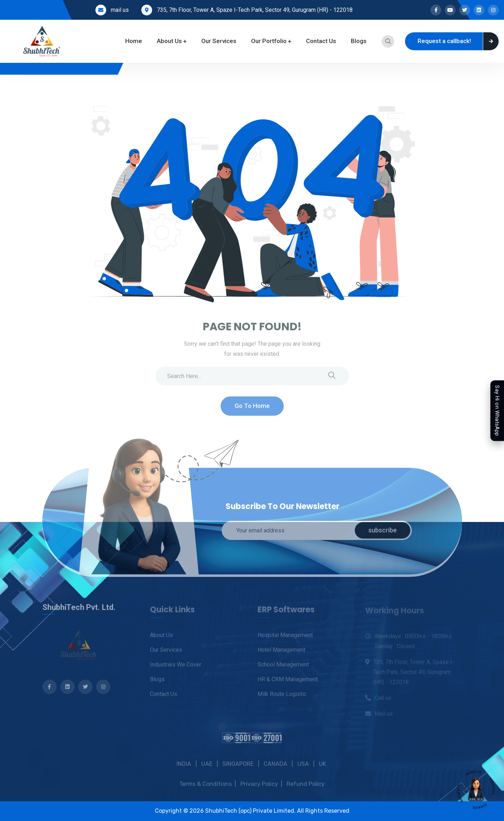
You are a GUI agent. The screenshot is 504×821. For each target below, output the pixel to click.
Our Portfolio (269, 41)
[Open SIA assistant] (476, 790)
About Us (169, 41)
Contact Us (321, 41)
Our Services (219, 41)
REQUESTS (461, 796)
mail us (120, 10)
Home (134, 41)
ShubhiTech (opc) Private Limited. (251, 811)
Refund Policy (306, 791)
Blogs (359, 41)
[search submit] (332, 380)
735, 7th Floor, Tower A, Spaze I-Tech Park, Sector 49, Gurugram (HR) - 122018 (255, 10)
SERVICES (491, 783)
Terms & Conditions (206, 791)
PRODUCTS (470, 768)
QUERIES (483, 805)
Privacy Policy (259, 791)
